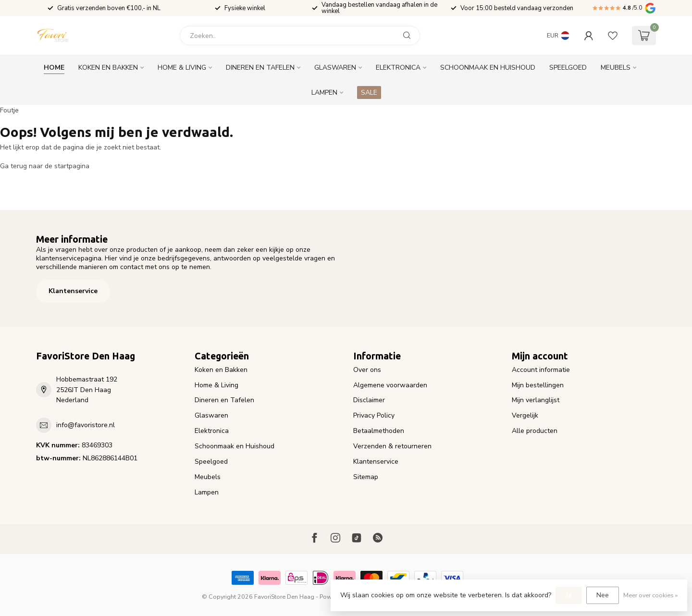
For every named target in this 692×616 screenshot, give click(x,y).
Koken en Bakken (108, 68)
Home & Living (182, 68)
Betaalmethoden (379, 431)
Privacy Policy (374, 415)
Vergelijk (525, 415)
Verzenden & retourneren (392, 446)
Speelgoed (568, 68)
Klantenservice (73, 291)
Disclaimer (369, 400)
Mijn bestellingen (538, 385)
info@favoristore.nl (86, 425)
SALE (369, 92)
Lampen (324, 92)
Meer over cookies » (650, 595)
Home (54, 68)
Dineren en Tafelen (260, 68)
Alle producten (535, 431)
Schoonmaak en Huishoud (488, 68)
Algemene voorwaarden (390, 385)
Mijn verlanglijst (536, 400)
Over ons (367, 370)
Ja (569, 595)
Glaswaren (335, 68)
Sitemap (366, 477)
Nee (603, 595)
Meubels (616, 68)
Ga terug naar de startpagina (45, 166)
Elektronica (398, 68)
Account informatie (541, 370)
